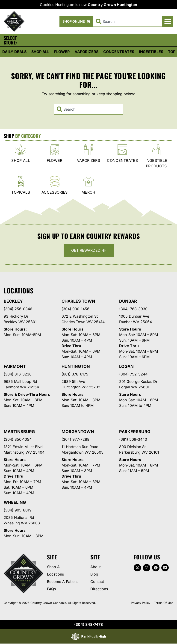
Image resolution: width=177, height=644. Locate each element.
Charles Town (78, 301)
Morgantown (78, 432)
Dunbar (128, 301)
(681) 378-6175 (75, 374)
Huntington (76, 366)
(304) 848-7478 (88, 624)
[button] (168, 21)
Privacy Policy (141, 603)
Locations (55, 574)
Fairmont (15, 366)
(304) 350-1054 (18, 439)
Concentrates (119, 52)
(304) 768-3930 (133, 309)
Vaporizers (87, 52)
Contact (97, 582)
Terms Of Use (164, 603)
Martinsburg (19, 432)
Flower (62, 52)
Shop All (40, 52)
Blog (94, 574)
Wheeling (15, 502)
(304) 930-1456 (75, 309)
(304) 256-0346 (18, 309)
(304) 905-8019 (18, 510)
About (96, 567)
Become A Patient (62, 582)
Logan (126, 366)
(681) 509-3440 (133, 439)
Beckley (13, 301)
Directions (99, 589)
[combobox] (128, 21)
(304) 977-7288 (75, 439)
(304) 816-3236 (18, 374)
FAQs (51, 589)
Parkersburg (135, 432)
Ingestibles (151, 52)
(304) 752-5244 (133, 374)
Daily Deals (14, 52)
